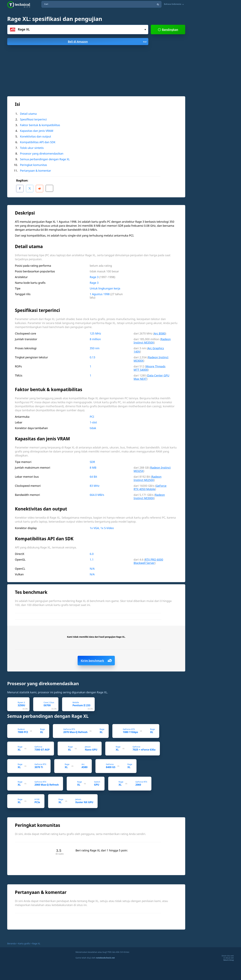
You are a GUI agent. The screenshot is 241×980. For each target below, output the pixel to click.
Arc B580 (160, 332)
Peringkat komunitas (34, 165)
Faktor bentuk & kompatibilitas (40, 125)
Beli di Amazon (107, 42)
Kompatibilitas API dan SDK (38, 142)
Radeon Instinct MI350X (152, 340)
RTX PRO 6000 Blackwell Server (148, 560)
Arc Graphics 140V (149, 349)
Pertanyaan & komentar (36, 171)
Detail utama (28, 114)
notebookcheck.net (105, 956)
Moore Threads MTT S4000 (149, 367)
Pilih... (145, 30)
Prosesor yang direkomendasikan (42, 153)
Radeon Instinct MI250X (147, 477)
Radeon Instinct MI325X (152, 468)
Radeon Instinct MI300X (151, 358)
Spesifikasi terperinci (33, 119)
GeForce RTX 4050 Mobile (150, 486)
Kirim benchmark (96, 659)
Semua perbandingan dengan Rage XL (45, 159)
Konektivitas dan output (36, 136)
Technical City (19, 5)
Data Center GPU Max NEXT (151, 376)
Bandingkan (168, 30)
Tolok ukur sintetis (32, 148)
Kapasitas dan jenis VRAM (37, 131)
